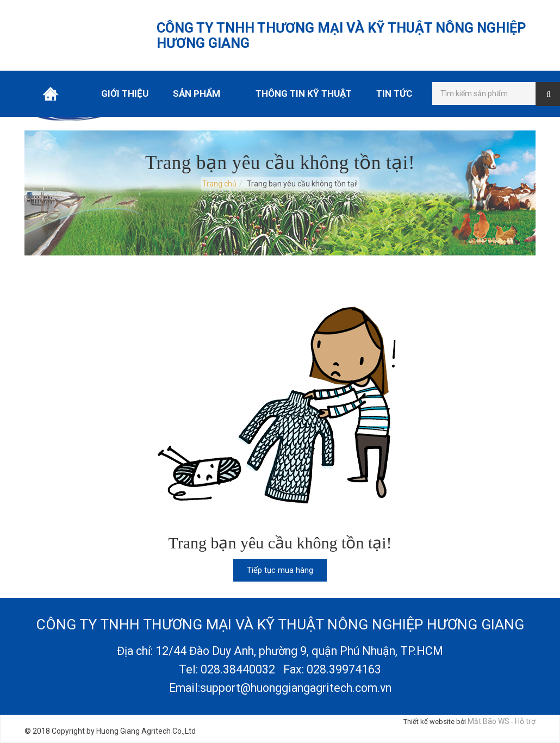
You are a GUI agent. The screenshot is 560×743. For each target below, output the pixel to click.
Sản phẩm (197, 93)
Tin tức (394, 93)
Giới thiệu (125, 93)
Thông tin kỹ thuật (304, 93)
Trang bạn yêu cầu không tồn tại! (302, 184)
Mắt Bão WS (489, 721)
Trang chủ (51, 93)
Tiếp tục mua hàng (280, 570)
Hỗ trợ (525, 721)
